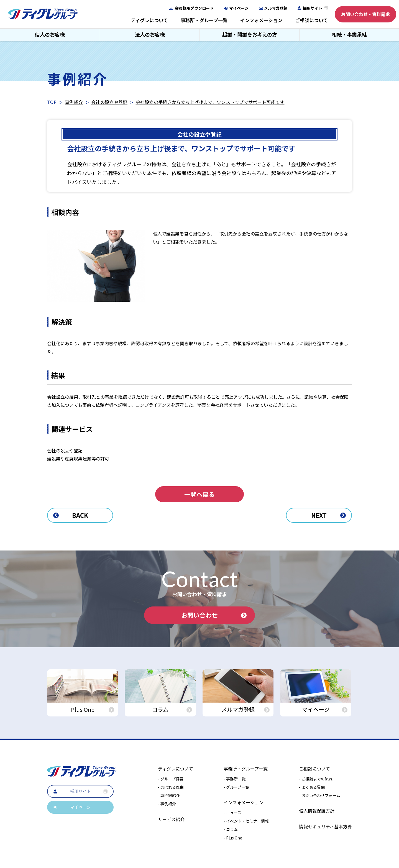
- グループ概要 (171, 779)
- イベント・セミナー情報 (246, 821)
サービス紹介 (171, 819)
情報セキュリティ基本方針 (325, 827)
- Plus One (233, 838)
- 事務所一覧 (235, 779)
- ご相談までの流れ (316, 779)
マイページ (239, 8)
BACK (71, 515)
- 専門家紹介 (169, 796)
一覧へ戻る (199, 494)
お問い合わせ (214, 615)
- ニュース (232, 813)
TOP (52, 102)
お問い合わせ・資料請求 (365, 14)
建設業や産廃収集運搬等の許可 (78, 459)
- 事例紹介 (167, 804)
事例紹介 (74, 102)
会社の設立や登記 (109, 102)
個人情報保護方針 (317, 811)
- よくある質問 (312, 787)
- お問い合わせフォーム (320, 796)
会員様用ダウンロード (194, 8)
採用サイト (313, 8)
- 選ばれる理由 (171, 787)
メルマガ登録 (276, 8)
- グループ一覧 (236, 787)
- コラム (231, 829)
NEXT (328, 515)
